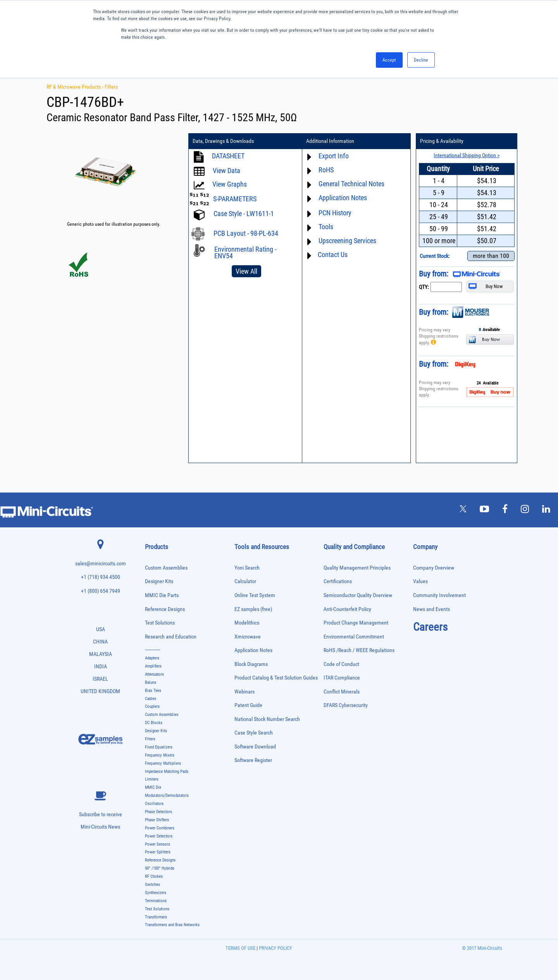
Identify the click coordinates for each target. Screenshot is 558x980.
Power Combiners (160, 828)
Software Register (253, 760)
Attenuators (154, 674)
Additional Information (330, 141)
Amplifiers (153, 666)
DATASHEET (228, 156)
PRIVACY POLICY (275, 948)
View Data (226, 171)
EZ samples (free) (253, 609)
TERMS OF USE (240, 948)
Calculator (245, 581)
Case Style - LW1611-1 (244, 214)
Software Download (255, 747)
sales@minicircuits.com (101, 564)
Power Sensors (158, 844)
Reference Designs (165, 609)
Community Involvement (439, 595)
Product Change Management (356, 623)
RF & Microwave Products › (76, 87)
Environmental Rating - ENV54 (245, 252)
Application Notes (342, 198)
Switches (152, 885)
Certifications (338, 581)
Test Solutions (160, 623)
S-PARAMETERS (235, 199)
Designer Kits (159, 581)
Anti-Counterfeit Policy (347, 609)
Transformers (156, 917)
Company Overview (434, 568)
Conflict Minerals (342, 692)
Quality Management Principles (357, 568)
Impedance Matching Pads (167, 771)
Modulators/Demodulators (167, 795)
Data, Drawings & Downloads (223, 141)
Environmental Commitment (354, 637)
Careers (430, 627)
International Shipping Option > (466, 155)
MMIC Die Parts (162, 595)
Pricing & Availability (441, 141)
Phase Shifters (157, 820)
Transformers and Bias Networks (172, 925)
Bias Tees (153, 691)
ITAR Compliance (342, 678)
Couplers (152, 706)
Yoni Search (247, 568)
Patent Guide (248, 705)
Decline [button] (421, 60)
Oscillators (154, 804)
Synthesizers (156, 893)
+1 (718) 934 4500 (101, 577)
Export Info (333, 156)
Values (420, 581)
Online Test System (255, 595)
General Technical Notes (351, 184)
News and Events (431, 609)
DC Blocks (154, 723)
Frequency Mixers (160, 755)
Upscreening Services (347, 241)
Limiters (152, 779)
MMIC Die (153, 787)
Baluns (151, 682)
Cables (151, 699)
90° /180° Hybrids (160, 868)
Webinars (245, 692)
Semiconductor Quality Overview (358, 595)
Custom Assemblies (166, 568)
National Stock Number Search (267, 719)
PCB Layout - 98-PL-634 (246, 233)
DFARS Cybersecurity (346, 705)
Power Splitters (158, 852)
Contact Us (332, 255)
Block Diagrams (251, 664)
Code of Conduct (341, 664)
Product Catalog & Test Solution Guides (276, 678)
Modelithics (247, 623)
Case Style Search (254, 733)
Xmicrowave (248, 637)
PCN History (335, 213)
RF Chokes (154, 876)
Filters (111, 87)
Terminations (156, 901)
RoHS (326, 170)
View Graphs (230, 184)
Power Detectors (159, 836)
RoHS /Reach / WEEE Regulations (359, 650)
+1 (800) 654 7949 (101, 591)
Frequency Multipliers (163, 763)
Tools (325, 227)
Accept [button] (389, 60)
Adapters (152, 658)
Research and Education (171, 637)
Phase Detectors (158, 812)
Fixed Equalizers (159, 747)
